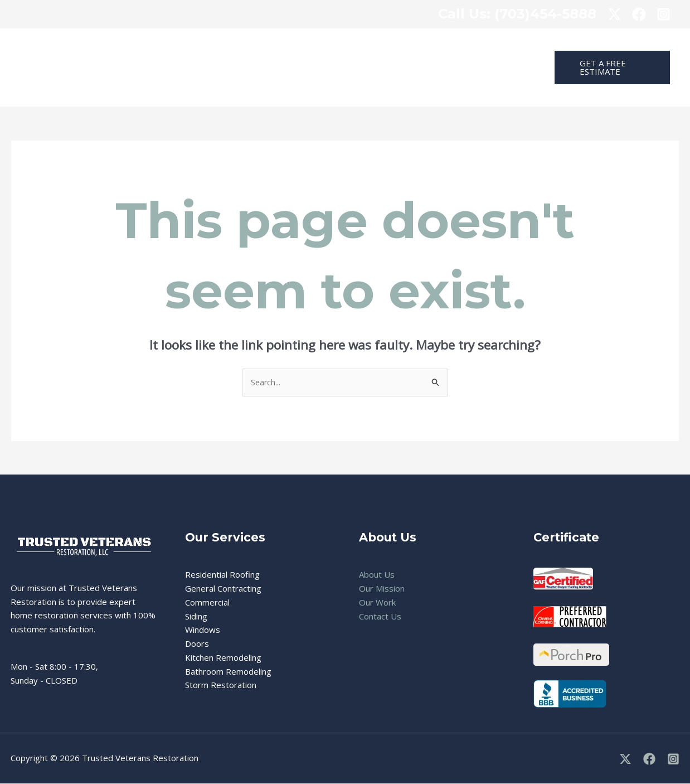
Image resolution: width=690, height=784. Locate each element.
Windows (203, 630)
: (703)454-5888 (517, 14)
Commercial (336, 48)
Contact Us (225, 87)
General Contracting (223, 589)
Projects (453, 48)
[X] (625, 759)
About (497, 48)
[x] (614, 14)
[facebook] (639, 14)
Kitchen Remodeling (223, 658)
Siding (196, 617)
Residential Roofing (222, 575)
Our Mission (382, 589)
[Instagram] (664, 14)
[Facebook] (649, 759)
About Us (377, 575)
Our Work (377, 603)
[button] (608, 67)
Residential (271, 48)
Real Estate (397, 48)
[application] (292, 48)
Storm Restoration (221, 685)
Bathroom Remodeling (228, 672)
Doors (197, 644)
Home (215, 48)
